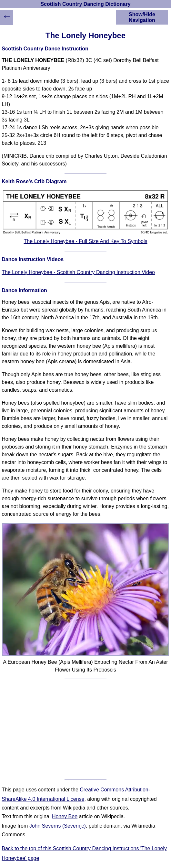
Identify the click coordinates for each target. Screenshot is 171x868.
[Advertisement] (86, 729)
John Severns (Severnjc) (58, 826)
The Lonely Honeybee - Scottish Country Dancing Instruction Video (78, 272)
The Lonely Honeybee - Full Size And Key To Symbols (85, 241)
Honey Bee (65, 816)
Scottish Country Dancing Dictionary (85, 4)
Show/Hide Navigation (142, 17)
